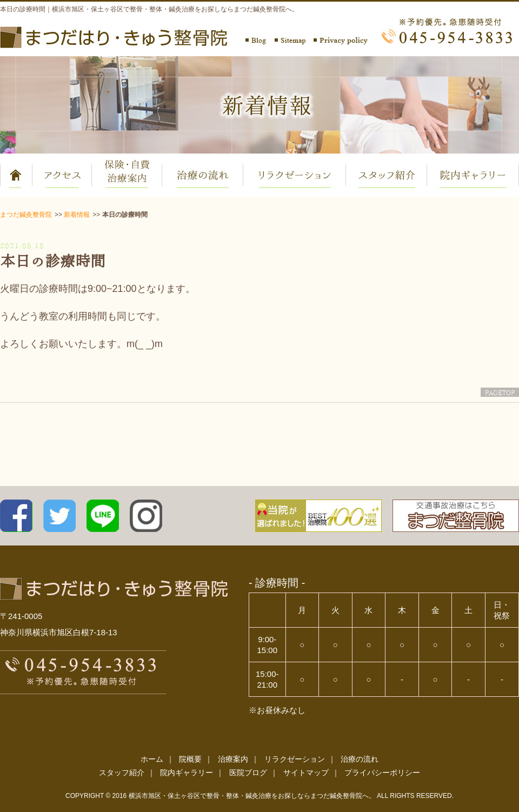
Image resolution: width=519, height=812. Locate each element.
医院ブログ (248, 773)
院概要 (190, 759)
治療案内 (233, 759)
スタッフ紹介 (122, 773)
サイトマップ (306, 773)
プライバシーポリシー (382, 773)
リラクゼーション (295, 759)
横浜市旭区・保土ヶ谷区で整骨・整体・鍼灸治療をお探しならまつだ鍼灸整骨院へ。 (252, 796)
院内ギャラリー (187, 773)
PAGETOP (500, 392)
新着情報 (77, 215)
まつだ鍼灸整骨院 (26, 215)
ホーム (152, 759)
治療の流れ (360, 759)
